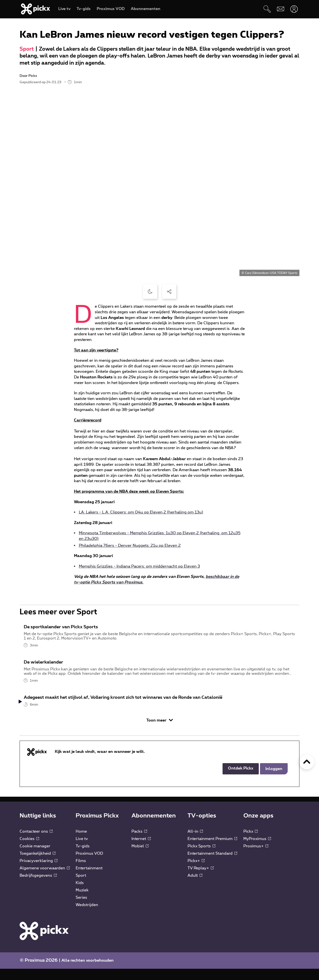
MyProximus (257, 850)
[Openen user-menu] (294, 9)
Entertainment (89, 879)
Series (81, 909)
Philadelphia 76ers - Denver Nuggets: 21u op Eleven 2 (130, 546)
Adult (195, 887)
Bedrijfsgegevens (38, 887)
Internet (141, 850)
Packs (139, 843)
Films (81, 872)
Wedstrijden (87, 916)
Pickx (251, 843)
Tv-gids (83, 857)
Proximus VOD (89, 865)
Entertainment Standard (212, 865)
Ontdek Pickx (241, 780)
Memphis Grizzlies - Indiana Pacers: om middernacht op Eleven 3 (139, 566)
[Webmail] (280, 9)
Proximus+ (256, 857)
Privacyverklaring (39, 872)
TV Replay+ (201, 879)
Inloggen (274, 780)
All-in (195, 843)
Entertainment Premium (212, 850)
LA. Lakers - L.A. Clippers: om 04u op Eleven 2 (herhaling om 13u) (141, 512)
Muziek (82, 901)
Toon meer (160, 731)
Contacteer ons (36, 843)
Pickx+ (196, 872)
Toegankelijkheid (38, 865)
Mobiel (140, 857)
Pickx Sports (201, 857)
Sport (27, 49)
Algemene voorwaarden (45, 879)
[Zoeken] (267, 9)
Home (81, 843)
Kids (80, 894)
